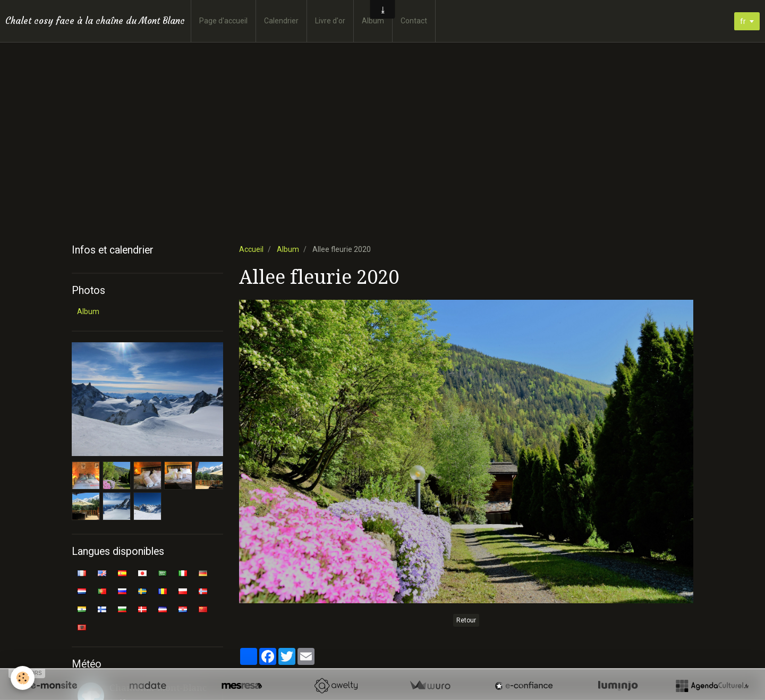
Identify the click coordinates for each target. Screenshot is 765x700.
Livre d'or (330, 21)
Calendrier (281, 21)
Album (373, 21)
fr (743, 21)
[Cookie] (23, 678)
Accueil (251, 249)
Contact (414, 21)
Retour (466, 620)
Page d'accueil (223, 21)
